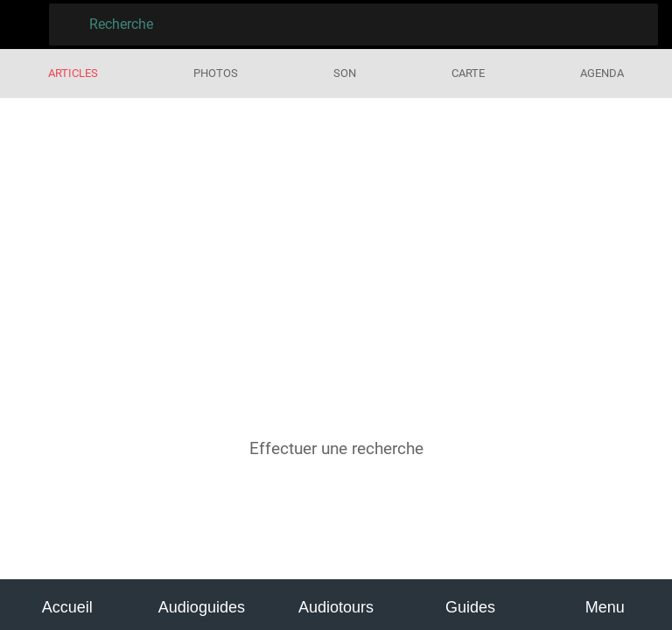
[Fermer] (24, 24)
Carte (468, 73)
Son (345, 73)
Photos (216, 73)
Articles (73, 73)
